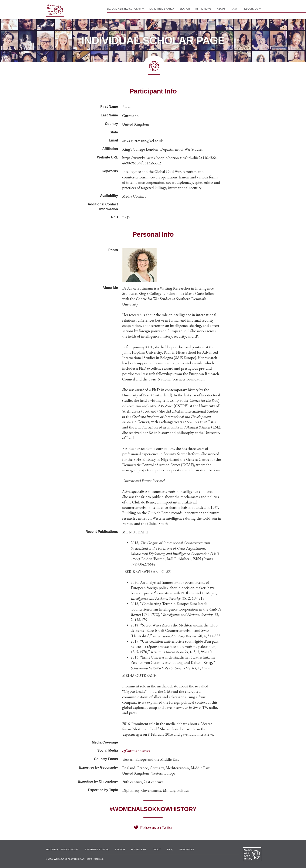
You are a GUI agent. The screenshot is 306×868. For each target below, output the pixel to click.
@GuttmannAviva (136, 751)
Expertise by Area (162, 9)
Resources (252, 9)
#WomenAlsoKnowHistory (153, 809)
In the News (203, 9)
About (221, 9)
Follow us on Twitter (153, 828)
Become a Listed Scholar (125, 9)
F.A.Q (234, 9)
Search (185, 9)
